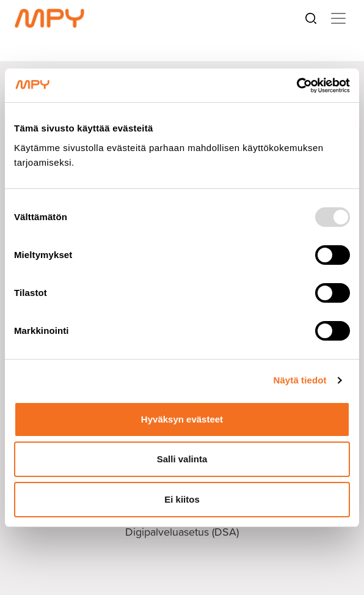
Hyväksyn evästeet (182, 419)
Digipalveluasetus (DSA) (182, 532)
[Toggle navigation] (338, 18)
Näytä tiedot (300, 380)
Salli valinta (182, 459)
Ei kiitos (182, 499)
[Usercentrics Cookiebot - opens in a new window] (297, 86)
